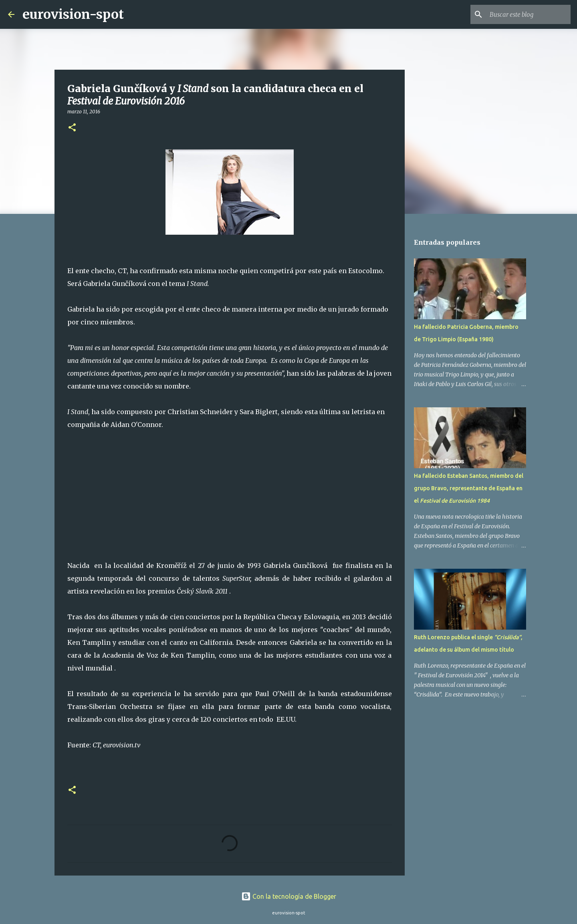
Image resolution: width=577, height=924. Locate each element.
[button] (72, 128)
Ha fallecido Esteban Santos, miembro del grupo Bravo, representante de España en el (469, 488)
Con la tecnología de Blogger (289, 896)
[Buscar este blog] (529, 14)
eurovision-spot (73, 14)
